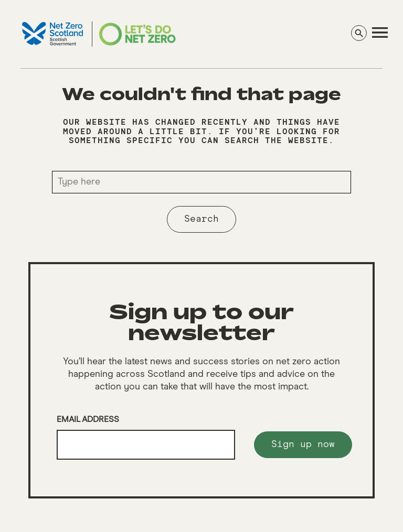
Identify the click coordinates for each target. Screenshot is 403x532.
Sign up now (303, 444)
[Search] (359, 33)
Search (201, 219)
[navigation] (380, 32)
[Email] (146, 445)
